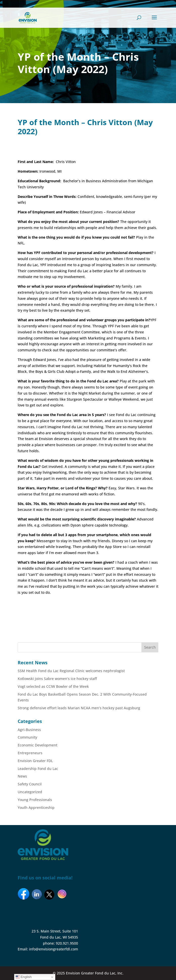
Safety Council (30, 784)
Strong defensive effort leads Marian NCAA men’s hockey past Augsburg (79, 708)
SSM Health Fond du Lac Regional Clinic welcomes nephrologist (71, 671)
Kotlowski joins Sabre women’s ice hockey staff (57, 679)
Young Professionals (35, 800)
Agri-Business (29, 730)
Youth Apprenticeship (36, 807)
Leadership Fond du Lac (38, 769)
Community (27, 737)
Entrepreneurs (30, 753)
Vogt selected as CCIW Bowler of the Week (53, 686)
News (22, 776)
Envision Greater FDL (35, 761)
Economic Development (37, 745)
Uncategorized (30, 792)
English (24, 977)
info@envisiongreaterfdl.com (54, 949)
